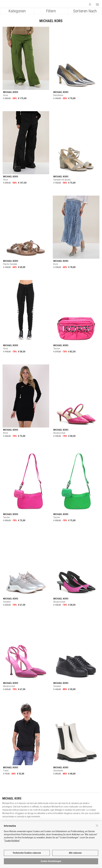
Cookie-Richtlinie (12, 845)
